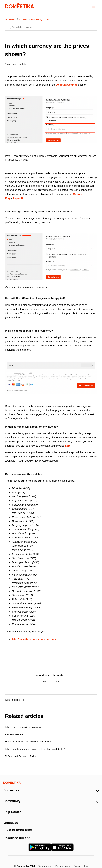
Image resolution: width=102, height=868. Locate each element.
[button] (93, 6)
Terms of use (45, 866)
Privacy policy (63, 866)
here (68, 446)
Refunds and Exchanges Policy (21, 756)
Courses (23, 19)
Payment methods (14, 734)
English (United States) (20, 830)
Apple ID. (18, 198)
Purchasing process (41, 19)
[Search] (51, 27)
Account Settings (67, 85)
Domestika (10, 19)
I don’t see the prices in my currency (23, 727)
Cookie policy (81, 866)
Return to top (14, 700)
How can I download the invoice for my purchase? (30, 742)
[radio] (45, 682)
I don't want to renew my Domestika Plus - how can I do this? (35, 749)
